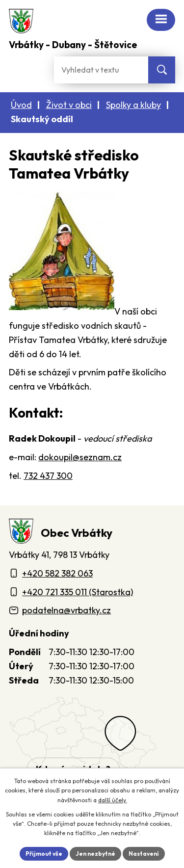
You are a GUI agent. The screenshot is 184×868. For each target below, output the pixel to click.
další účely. (113, 800)
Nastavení (144, 854)
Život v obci (69, 105)
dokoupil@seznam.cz (80, 457)
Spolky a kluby (133, 105)
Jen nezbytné (95, 854)
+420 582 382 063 (57, 573)
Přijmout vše (44, 854)
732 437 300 (48, 476)
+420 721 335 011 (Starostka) (78, 592)
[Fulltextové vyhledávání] (101, 70)
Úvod (21, 105)
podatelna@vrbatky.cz (66, 610)
